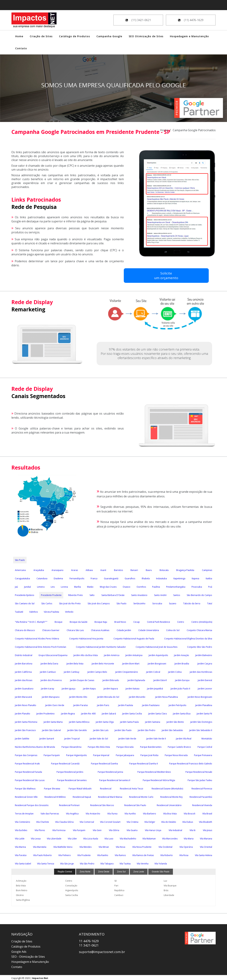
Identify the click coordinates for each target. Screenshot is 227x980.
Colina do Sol (173, 629)
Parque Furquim (52, 754)
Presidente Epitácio (25, 594)
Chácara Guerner (51, 629)
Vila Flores (40, 829)
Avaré (103, 569)
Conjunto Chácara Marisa (199, 629)
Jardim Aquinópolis (158, 654)
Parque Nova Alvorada (176, 754)
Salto (92, 594)
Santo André (160, 594)
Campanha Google (109, 36)
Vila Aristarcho (93, 813)
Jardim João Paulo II (180, 688)
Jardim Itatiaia (132, 688)
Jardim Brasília (182, 663)
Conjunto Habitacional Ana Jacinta (86, 638)
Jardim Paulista (126, 704)
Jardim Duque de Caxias (82, 679)
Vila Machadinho (128, 838)
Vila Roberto (167, 854)
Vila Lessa (36, 838)
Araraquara (57, 569)
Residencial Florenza (202, 788)
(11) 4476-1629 (191, 20)
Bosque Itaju (101, 621)
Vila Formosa (59, 829)
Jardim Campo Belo (97, 671)
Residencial (106, 788)
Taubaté (19, 611)
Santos (177, 594)
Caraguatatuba (22, 577)
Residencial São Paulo (135, 804)
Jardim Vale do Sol (99, 738)
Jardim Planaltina (204, 704)
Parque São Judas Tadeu (200, 779)
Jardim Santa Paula (129, 721)
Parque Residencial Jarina (110, 771)
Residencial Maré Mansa (110, 796)
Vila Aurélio (130, 813)
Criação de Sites (41, 36)
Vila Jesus (207, 829)
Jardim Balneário (204, 654)
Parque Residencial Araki (27, 763)
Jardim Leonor (205, 688)
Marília (77, 586)
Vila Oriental (206, 846)
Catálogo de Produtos (74, 36)
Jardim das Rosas (24, 679)
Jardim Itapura (111, 688)
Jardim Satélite (22, 738)
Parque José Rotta (149, 754)
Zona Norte (85, 871)
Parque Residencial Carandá (65, 763)
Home (19, 36)
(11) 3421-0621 (138, 20)
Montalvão (207, 738)
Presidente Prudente (51, 594)
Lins (53, 586)
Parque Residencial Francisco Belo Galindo (191, 763)
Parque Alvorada (125, 746)
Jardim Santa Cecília (132, 713)
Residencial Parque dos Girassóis (32, 804)
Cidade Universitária (149, 629)
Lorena (64, 586)
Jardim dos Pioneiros (51, 679)
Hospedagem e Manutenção (189, 36)
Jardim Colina (175, 671)
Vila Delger (150, 821)
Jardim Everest (205, 679)
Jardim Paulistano (151, 704)
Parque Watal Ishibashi (80, 788)
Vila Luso (109, 838)
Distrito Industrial (24, 654)
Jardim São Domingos (201, 721)
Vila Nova (121, 846)
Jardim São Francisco (25, 729)
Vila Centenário (23, 821)
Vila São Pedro (87, 863)
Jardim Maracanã (23, 696)
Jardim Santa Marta (53, 721)
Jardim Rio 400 (88, 713)
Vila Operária (186, 846)
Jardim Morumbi (137, 696)
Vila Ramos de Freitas (143, 854)
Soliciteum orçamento (139, 276)
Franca (94, 577)
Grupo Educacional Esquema (53, 654)
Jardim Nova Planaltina (167, 696)
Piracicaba (197, 586)
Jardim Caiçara (205, 663)
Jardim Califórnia (23, 671)
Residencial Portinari (69, 804)
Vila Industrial (175, 829)
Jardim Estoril (160, 679)
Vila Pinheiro (65, 854)
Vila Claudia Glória (64, 821)
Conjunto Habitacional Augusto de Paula (134, 638)
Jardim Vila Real (184, 738)
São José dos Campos (99, 602)
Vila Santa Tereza (46, 863)
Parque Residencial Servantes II (115, 779)
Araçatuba (39, 569)
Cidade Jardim (124, 629)
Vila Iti (193, 829)
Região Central (65, 871)
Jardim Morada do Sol (108, 696)
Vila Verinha (143, 863)
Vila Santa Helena (204, 854)
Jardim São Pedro (147, 729)
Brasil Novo (120, 621)
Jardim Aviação (182, 654)
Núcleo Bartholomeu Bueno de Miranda (35, 746)
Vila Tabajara (107, 863)
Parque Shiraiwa (52, 788)
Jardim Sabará (109, 713)
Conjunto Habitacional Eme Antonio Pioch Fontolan (41, 646)
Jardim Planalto (23, 713)
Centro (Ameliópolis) (202, 621)
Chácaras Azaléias (100, 629)
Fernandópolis (77, 577)
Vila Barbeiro (150, 813)
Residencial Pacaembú (201, 796)
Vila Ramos (120, 854)
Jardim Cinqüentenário (127, 671)
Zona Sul (121, 871)
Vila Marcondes (170, 838)
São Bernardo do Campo (199, 594)
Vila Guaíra (132, 829)
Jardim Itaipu (89, 688)
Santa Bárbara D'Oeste (113, 594)
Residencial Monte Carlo (141, 796)
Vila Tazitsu (125, 863)
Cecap (137, 621)
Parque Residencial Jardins (70, 771)
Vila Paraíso (21, 854)
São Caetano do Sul (25, 602)
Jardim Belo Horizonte (103, 663)
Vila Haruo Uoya (153, 829)
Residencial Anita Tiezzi (132, 788)
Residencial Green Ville (26, 796)
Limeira (41, 586)
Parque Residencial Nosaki (199, 771)
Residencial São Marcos (102, 804)
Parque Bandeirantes (151, 746)
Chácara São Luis (75, 629)
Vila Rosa (184, 854)
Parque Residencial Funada (28, 771)
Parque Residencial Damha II (144, 763)
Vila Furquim (79, 829)
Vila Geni (97, 829)
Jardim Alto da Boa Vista (86, 654)
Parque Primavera (203, 754)
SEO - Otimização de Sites (28, 956)
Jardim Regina (68, 713)
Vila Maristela (40, 846)
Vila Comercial (87, 821)
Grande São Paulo (161, 871)
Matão (90, 586)
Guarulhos (130, 577)
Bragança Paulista (185, 569)
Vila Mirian (104, 846)
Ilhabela (146, 577)
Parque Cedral (205, 746)
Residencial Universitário (169, 804)
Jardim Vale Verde (127, 738)
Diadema (58, 577)
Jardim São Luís (101, 729)
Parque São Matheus (25, 788)
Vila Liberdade (54, 838)
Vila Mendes (85, 846)
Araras (74, 569)
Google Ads (19, 950)
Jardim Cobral (153, 671)
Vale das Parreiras (50, 813)
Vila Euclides (21, 829)
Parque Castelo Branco (179, 746)
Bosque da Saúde (79, 621)
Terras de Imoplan (24, 813)
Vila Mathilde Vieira (63, 846)
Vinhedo (69, 611)
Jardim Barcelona (24, 663)
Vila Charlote (43, 821)
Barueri (134, 569)
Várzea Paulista (51, 611)
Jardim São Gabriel (51, 729)
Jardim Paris (103, 704)
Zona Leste (139, 871)
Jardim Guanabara (24, 688)
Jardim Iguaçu (69, 688)
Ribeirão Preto (76, 594)
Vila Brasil (207, 813)
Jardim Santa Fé (204, 713)
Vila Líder (72, 838)
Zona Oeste (104, 871)
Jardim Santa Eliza (182, 713)
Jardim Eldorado (111, 679)
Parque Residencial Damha (104, 763)
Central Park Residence (159, 621)
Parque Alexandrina (71, 746)
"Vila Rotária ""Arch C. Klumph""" (31, 621)
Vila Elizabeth (206, 821)
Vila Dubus (188, 821)
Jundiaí (27, 586)
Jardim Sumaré (47, 738)
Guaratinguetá (111, 577)
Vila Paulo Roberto (42, 854)
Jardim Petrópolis (177, 704)
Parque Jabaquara (125, 754)
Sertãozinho (139, 602)
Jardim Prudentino (45, 713)
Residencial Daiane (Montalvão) (167, 788)
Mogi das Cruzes (108, 586)
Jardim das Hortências (201, 671)
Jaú (16, 586)
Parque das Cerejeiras (26, 754)
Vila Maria (189, 838)
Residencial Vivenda (202, 804)
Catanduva (42, 577)
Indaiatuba (161, 577)
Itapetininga (179, 577)
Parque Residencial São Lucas (30, 779)
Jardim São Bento (175, 721)
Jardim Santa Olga (105, 721)
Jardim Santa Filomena (26, 721)
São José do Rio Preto (70, 602)
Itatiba (209, 577)
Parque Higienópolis (76, 754)
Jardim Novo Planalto (26, 704)
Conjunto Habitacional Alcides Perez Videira (37, 638)
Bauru (149, 569)
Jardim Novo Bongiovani (200, 696)
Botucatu (164, 569)
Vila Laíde (20, 838)
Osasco (127, 586)
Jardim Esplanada (136, 679)
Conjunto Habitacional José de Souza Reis (157, 646)
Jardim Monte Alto (78, 696)
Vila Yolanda (161, 863)
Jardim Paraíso (81, 704)
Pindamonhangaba (176, 586)
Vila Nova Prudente (142, 846)
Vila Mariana (206, 838)
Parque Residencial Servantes (72, 779)
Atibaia (89, 569)
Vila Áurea (112, 813)
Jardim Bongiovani (157, 663)
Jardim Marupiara (51, 696)
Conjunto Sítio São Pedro (200, 646)
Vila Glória (114, 829)
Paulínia (156, 586)
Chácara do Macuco (25, 629)
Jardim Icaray (48, 688)
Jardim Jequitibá (155, 688)
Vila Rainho (103, 854)
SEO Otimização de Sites (146, 36)
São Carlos (47, 602)
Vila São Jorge (67, 863)
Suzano (173, 602)
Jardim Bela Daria (49, 663)
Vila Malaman (149, 838)
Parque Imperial (101, 754)
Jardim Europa (182, 679)
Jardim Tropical (72, 738)
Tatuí (210, 602)
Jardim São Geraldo (77, 729)
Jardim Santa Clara (157, 713)
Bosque (59, 621)
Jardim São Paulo (123, 729)
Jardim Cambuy (72, 671)
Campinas (207, 569)
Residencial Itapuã (82, 796)
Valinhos (34, 611)
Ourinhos (141, 586)
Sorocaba (157, 602)
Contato (21, 48)
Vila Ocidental (165, 846)
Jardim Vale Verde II (156, 738)
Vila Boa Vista (170, 813)
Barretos (118, 569)
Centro (181, 621)
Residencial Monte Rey (171, 796)
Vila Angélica (72, 813)
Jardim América (112, 654)
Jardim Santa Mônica (79, 721)
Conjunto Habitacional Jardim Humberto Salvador (101, 646)
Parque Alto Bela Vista (99, 746)
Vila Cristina (132, 821)
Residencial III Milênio (55, 796)
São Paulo (20, 559)
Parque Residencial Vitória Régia (159, 779)
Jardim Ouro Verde (55, 704)
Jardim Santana (153, 721)
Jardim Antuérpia (134, 654)
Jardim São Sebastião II (201, 729)
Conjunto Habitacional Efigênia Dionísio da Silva (188, 638)
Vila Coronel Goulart (110, 821)
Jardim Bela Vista (75, 663)
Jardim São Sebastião (172, 729)
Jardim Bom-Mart (131, 663)
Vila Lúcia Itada (91, 838)
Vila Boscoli (189, 813)
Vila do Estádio (169, 821)
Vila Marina (20, 846)
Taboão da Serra (192, 602)
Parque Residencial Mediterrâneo (154, 771)
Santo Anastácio (139, 594)
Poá (210, 586)
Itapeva (195, 577)
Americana (20, 569)
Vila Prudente (84, 854)
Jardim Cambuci (48, 671)
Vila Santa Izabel (23, 863)
